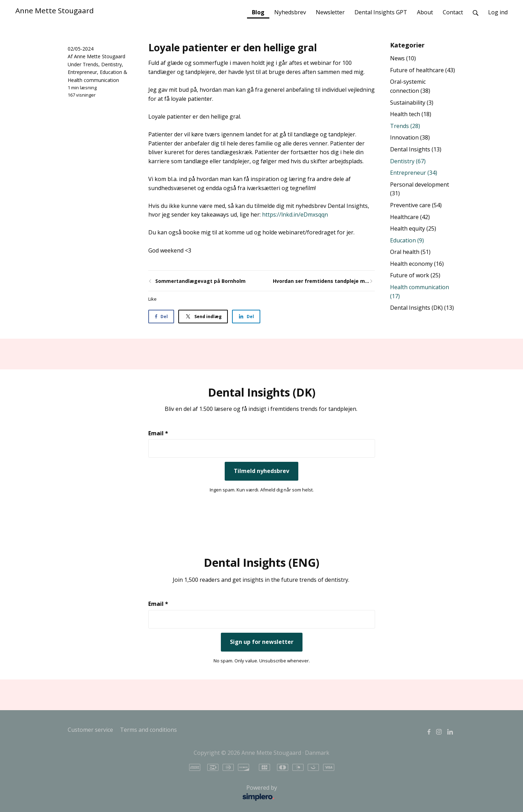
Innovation (410, 137)
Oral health (410, 252)
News (403, 58)
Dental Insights (416, 149)
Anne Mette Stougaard (55, 10)
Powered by (174, 793)
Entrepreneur (82, 72)
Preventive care (416, 205)
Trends (91, 64)
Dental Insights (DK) (422, 308)
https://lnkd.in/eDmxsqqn (295, 215)
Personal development (420, 189)
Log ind (498, 12)
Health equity (413, 228)
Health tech (411, 114)
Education (111, 72)
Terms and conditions (148, 730)
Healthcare (410, 217)
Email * (158, 433)
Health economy (417, 264)
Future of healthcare (423, 70)
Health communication (93, 80)
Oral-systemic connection (410, 86)
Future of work (415, 275)
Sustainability (412, 103)
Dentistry (111, 64)
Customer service (90, 730)
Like (152, 299)
